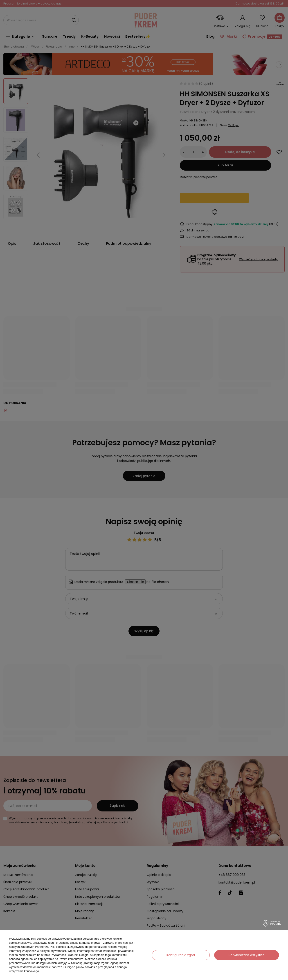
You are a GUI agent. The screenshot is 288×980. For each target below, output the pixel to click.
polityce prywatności (53, 951)
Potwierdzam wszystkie (247, 955)
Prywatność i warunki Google (70, 955)
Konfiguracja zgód (181, 955)
